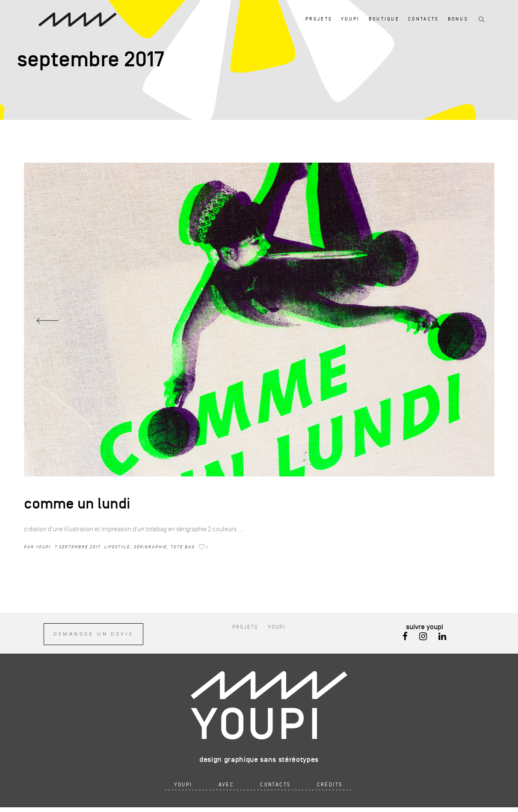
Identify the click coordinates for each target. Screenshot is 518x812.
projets (245, 627)
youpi (43, 547)
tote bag (183, 547)
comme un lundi (77, 504)
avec (226, 785)
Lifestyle (117, 547)
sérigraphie (150, 547)
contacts (275, 785)
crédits (330, 785)
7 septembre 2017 (78, 547)
